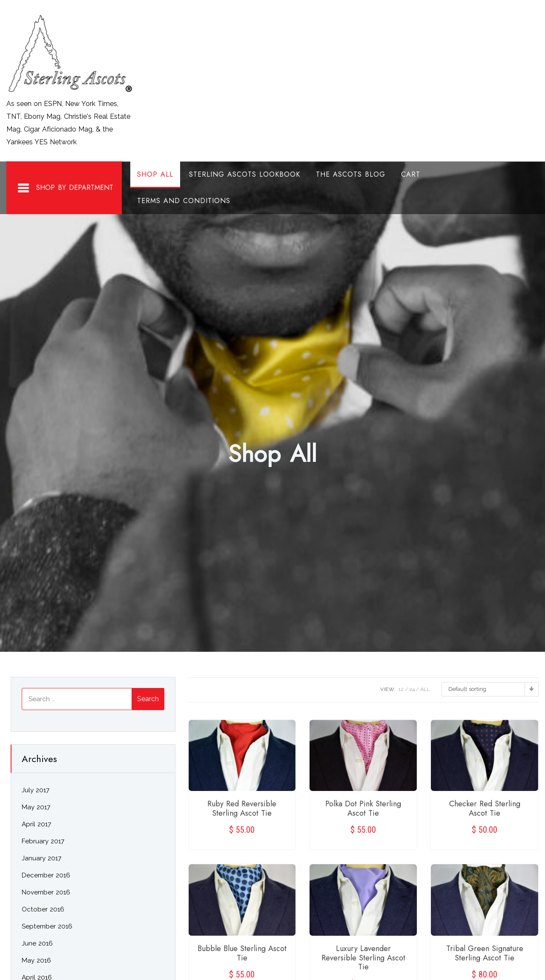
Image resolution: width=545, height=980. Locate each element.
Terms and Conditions (184, 201)
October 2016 (43, 909)
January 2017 (42, 858)
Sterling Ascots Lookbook (245, 174)
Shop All (155, 174)
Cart (411, 174)
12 (401, 689)
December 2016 (46, 875)
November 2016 (46, 892)
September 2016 (47, 926)
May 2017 (36, 807)
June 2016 (37, 943)
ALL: (426, 689)
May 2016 (36, 960)
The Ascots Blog (351, 174)
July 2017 (36, 790)
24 (412, 689)
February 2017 (43, 841)
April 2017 (36, 824)
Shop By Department (65, 188)
